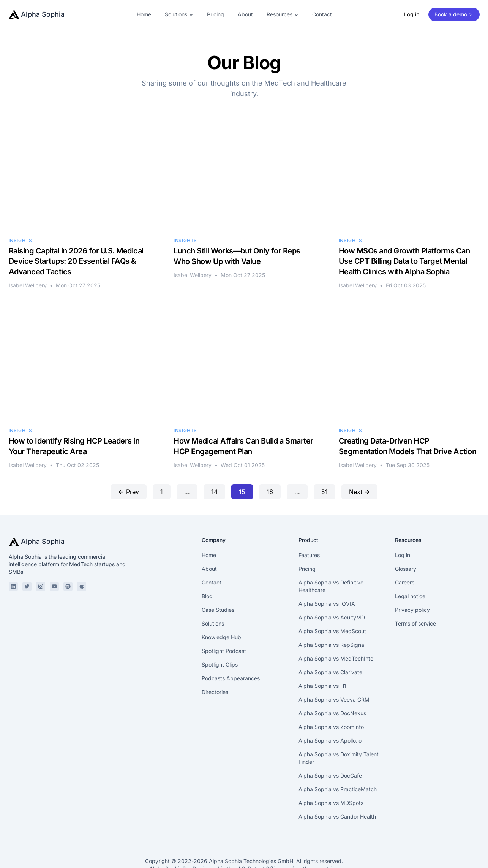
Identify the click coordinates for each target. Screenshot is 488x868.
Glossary (406, 534)
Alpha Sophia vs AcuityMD (332, 582)
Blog (207, 561)
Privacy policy (412, 575)
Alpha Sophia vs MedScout (332, 596)
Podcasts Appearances (231, 643)
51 (325, 457)
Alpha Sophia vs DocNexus (332, 678)
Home (144, 14)
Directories (215, 657)
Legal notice (410, 561)
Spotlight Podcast (224, 616)
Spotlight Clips (220, 630)
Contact (322, 14)
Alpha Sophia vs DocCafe (330, 740)
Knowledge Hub (221, 602)
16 (270, 457)
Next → (359, 457)
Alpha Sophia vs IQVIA (327, 569)
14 (214, 457)
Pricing (216, 14)
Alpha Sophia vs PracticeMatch (338, 754)
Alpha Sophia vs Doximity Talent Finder (339, 723)
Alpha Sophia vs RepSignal (332, 610)
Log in (412, 14)
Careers (405, 547)
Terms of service (415, 588)
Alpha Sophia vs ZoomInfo (331, 692)
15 (242, 457)
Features (309, 520)
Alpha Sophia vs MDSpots (331, 768)
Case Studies (218, 575)
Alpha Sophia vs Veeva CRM (334, 664)
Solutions (213, 588)
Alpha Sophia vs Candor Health (337, 782)
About (245, 14)
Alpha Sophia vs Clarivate (330, 637)
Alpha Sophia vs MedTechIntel (336, 623)
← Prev (128, 457)
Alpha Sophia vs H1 (322, 651)
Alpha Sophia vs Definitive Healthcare (331, 551)
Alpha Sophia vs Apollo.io (330, 706)
